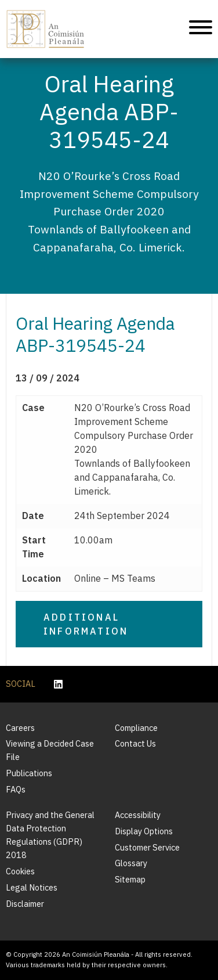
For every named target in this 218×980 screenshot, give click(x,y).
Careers (20, 728)
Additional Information (86, 624)
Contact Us (135, 743)
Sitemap (130, 879)
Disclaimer (25, 904)
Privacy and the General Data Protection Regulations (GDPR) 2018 (50, 835)
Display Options (144, 831)
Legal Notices (32, 887)
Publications (29, 773)
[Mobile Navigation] (201, 29)
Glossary (131, 863)
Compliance (136, 728)
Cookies (20, 871)
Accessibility (138, 815)
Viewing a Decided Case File (50, 750)
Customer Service (147, 847)
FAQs (16, 789)
